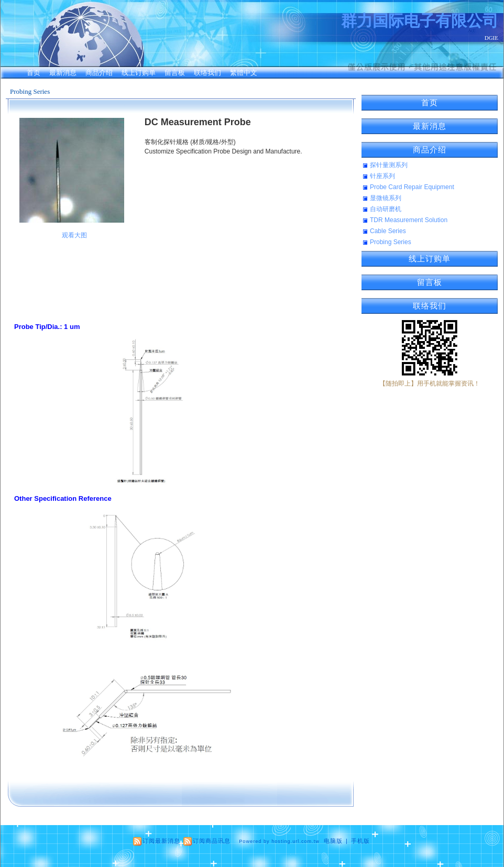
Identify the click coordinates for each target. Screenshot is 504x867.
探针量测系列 (389, 165)
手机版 (360, 841)
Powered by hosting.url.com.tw (279, 841)
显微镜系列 (386, 198)
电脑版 (333, 841)
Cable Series (388, 231)
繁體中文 (244, 73)
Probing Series (30, 91)
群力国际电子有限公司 (420, 21)
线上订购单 (139, 73)
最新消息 (63, 73)
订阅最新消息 (161, 841)
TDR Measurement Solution (409, 220)
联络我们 (207, 73)
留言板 (175, 73)
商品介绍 (99, 73)
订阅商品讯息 (212, 841)
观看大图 (74, 235)
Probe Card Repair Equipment (412, 187)
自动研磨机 (386, 209)
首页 (34, 73)
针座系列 (382, 176)
